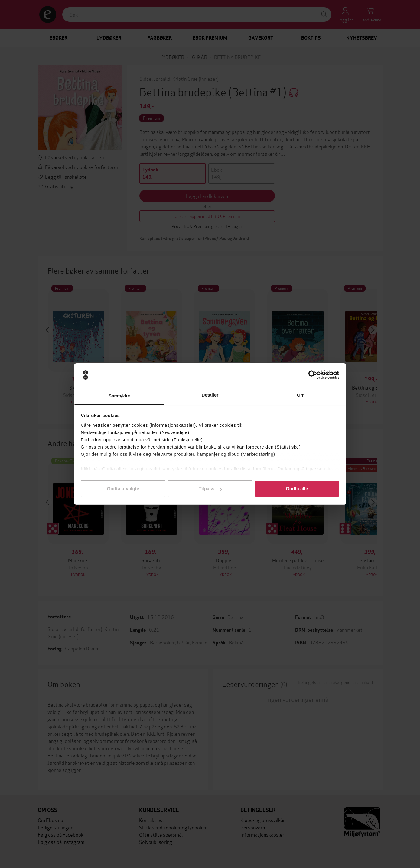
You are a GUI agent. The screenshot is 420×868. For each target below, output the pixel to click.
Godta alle (297, 489)
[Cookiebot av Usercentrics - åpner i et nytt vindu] (313, 375)
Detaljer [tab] (210, 395)
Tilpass (210, 489)
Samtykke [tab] (119, 396)
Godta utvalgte (123, 489)
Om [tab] (301, 395)
